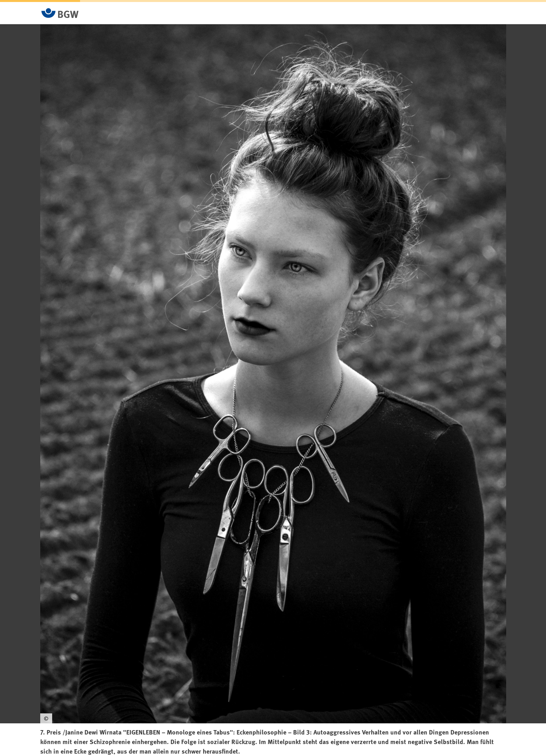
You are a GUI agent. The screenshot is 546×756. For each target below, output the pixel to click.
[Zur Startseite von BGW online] (60, 13)
